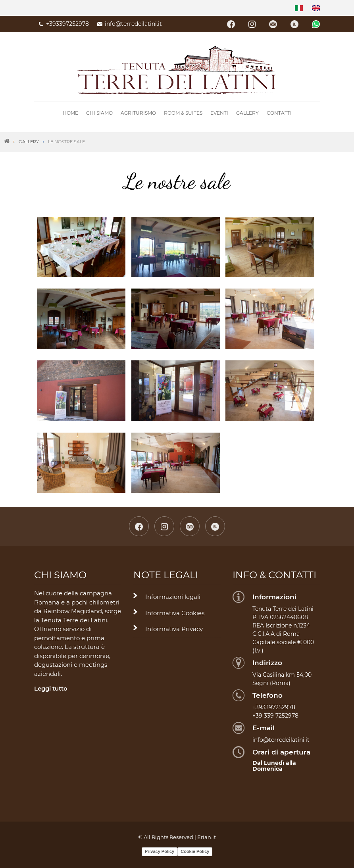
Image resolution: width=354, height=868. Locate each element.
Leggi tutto (51, 688)
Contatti (279, 113)
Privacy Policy (160, 851)
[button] (81, 246)
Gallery (247, 113)
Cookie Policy (195, 851)
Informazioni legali (173, 597)
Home (70, 113)
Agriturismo (138, 113)
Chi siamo (99, 113)
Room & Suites (183, 113)
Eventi (219, 113)
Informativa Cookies (175, 613)
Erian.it (207, 837)
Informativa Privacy (174, 629)
